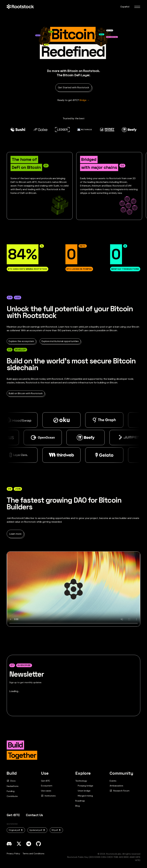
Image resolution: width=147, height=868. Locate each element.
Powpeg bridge (85, 786)
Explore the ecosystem (21, 341)
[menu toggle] (137, 7)
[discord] (9, 844)
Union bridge (84, 791)
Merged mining (85, 796)
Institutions (48, 796)
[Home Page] (20, 7)
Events (113, 781)
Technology (81, 781)
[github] (38, 844)
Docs (11, 781)
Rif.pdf (56, 830)
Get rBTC (46, 781)
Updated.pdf (37, 830)
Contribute (12, 796)
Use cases (46, 791)
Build (12, 773)
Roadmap (80, 801)
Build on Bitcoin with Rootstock (26, 393)
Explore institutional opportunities (60, 341)
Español (125, 7)
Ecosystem (47, 786)
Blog (77, 806)
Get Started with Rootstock (74, 87)
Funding (11, 791)
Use (45, 773)
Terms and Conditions (33, 854)
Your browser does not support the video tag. (73, 589)
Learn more (15, 534)
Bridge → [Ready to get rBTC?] (73, 100)
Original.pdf (16, 830)
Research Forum (120, 791)
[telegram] (29, 844)
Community (121, 773)
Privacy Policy (13, 854)
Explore (83, 773)
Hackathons (13, 786)
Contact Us (34, 815)
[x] (19, 844)
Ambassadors (116, 786)
